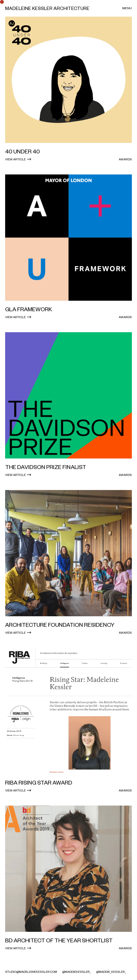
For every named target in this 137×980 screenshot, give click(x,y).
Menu (127, 8)
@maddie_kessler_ (111, 972)
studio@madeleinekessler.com (31, 972)
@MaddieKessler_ (77, 972)
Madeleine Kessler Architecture (47, 8)
